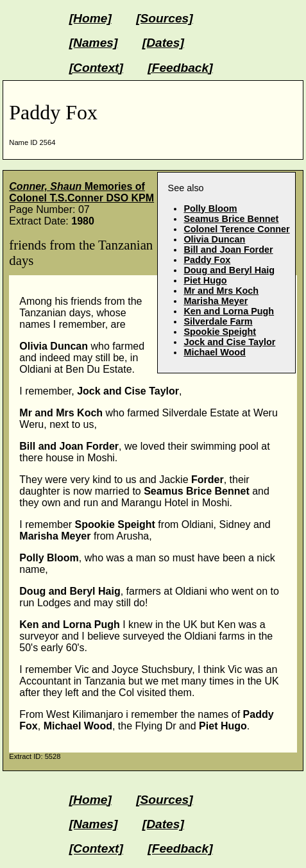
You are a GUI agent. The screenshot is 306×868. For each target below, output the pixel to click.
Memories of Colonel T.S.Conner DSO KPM (81, 192)
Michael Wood (214, 352)
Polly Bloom (210, 208)
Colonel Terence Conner (236, 229)
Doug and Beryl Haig (229, 270)
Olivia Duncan (214, 239)
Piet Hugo (205, 280)
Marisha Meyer (216, 301)
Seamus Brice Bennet (231, 219)
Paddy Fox (207, 260)
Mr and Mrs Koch (221, 291)
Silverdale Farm (218, 321)
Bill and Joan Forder (228, 250)
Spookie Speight (220, 332)
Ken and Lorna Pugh (229, 311)
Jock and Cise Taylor (229, 342)
